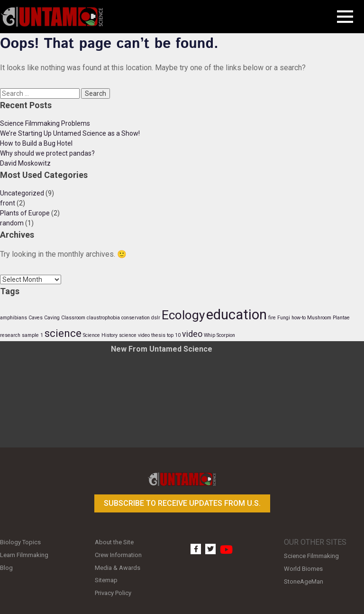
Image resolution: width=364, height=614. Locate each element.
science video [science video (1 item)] (134, 335)
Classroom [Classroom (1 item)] (73, 318)
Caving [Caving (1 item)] (52, 318)
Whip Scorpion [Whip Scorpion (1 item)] (219, 335)
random (12, 223)
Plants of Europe (25, 213)
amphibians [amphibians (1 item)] (14, 318)
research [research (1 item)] (10, 335)
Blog (6, 568)
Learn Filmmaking (24, 555)
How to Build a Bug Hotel (36, 143)
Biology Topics (20, 542)
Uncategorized (22, 193)
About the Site (114, 542)
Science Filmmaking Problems (45, 123)
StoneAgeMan (304, 581)
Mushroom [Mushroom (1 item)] (319, 318)
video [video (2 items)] (192, 334)
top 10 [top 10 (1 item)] (174, 335)
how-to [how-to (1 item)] (299, 318)
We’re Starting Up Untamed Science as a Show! (70, 133)
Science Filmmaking (311, 556)
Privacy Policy (113, 593)
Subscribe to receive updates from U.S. (182, 503)
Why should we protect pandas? (47, 153)
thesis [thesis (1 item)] (158, 335)
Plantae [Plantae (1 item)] (341, 318)
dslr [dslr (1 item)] (156, 318)
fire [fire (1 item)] (272, 318)
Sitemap (106, 580)
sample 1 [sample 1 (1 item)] (32, 335)
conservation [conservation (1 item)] (136, 318)
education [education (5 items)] (237, 315)
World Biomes (303, 569)
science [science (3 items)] (63, 333)
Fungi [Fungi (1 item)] (284, 318)
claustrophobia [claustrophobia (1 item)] (103, 318)
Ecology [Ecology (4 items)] (183, 315)
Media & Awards (118, 568)
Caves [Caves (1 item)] (36, 318)
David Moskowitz (25, 163)
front (8, 203)
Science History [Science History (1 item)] (100, 335)
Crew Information (118, 555)
